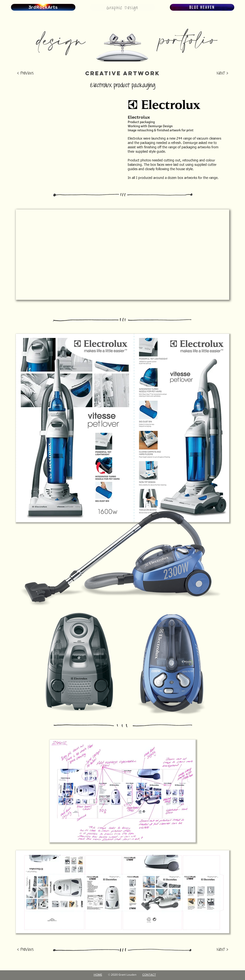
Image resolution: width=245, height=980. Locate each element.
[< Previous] (29, 73)
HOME (98, 975)
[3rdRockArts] (43, 7)
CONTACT (149, 975)
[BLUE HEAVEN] (202, 7)
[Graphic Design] (122, 7)
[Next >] (216, 73)
